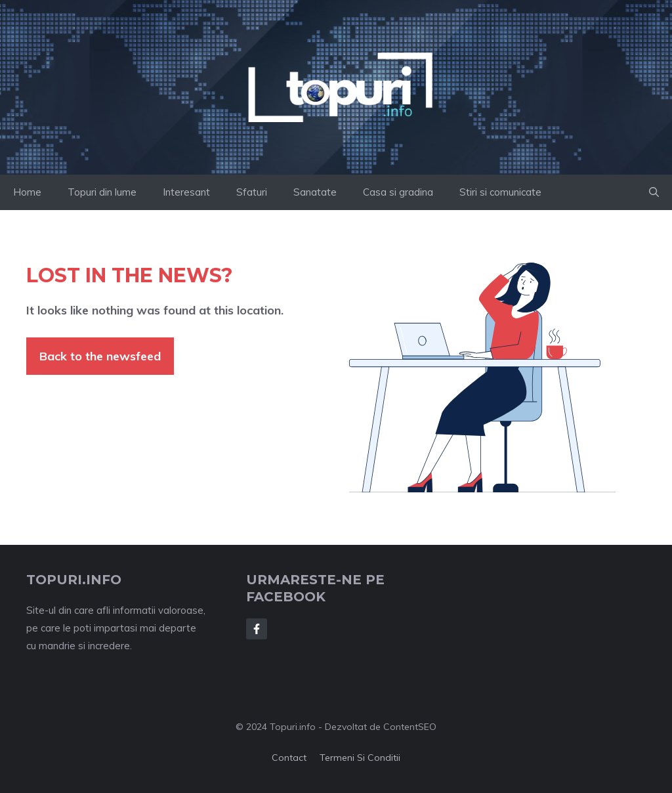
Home (27, 192)
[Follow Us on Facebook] (257, 629)
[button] (654, 192)
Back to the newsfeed (100, 356)
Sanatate (315, 192)
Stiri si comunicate (500, 192)
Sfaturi (252, 192)
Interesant (186, 192)
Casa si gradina (398, 192)
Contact (289, 758)
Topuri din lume (102, 192)
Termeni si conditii (360, 758)
